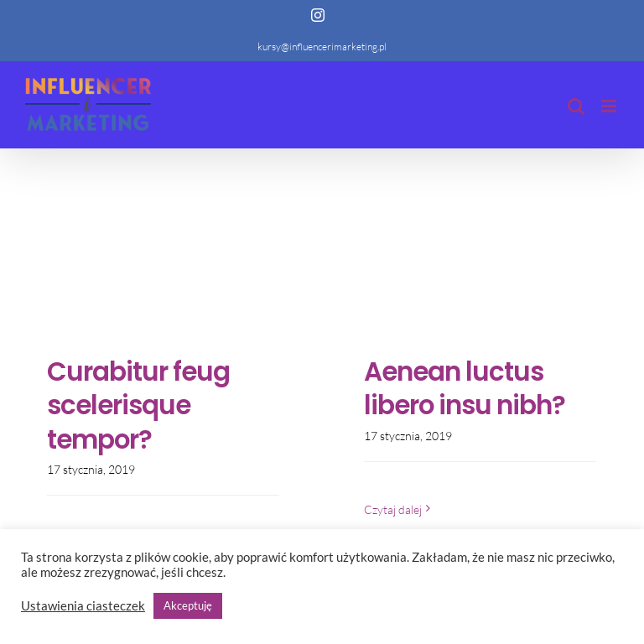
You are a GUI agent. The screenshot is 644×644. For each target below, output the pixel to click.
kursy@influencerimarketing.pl (322, 47)
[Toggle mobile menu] (610, 106)
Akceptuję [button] (188, 605)
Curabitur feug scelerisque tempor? (138, 405)
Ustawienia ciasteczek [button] (83, 606)
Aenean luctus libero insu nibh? (465, 388)
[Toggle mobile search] (576, 106)
